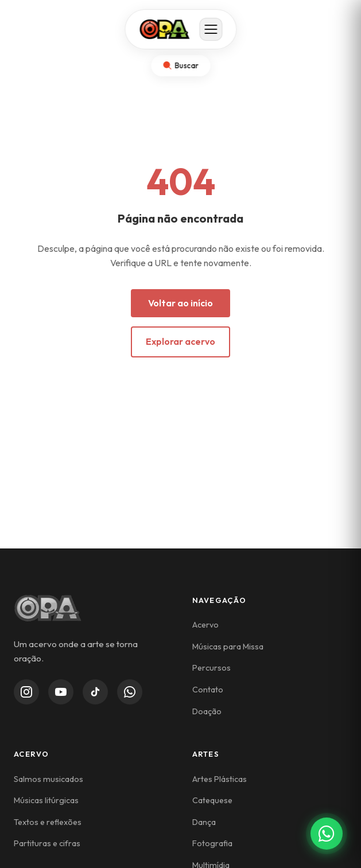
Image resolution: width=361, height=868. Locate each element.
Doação (207, 711)
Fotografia (212, 843)
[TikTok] (95, 692)
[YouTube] (61, 692)
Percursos (211, 668)
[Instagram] (26, 692)
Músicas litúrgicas (46, 800)
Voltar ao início (180, 303)
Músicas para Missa (228, 647)
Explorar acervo (180, 341)
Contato (208, 690)
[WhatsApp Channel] (130, 692)
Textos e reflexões (48, 822)
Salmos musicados (48, 779)
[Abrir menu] (211, 29)
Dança (204, 822)
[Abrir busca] (180, 66)
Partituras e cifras (47, 843)
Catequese (212, 800)
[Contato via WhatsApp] (327, 834)
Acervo (205, 625)
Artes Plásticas (220, 779)
